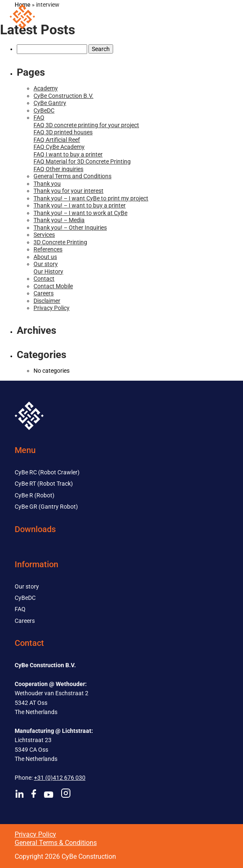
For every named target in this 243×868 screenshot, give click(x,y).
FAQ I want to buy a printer (68, 154)
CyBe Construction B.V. (63, 96)
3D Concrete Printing (60, 242)
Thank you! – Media (59, 220)
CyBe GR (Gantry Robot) (46, 507)
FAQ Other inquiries (58, 169)
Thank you (47, 184)
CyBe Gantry (50, 103)
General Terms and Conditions (72, 176)
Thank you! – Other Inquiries (70, 228)
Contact (44, 279)
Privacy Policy (52, 308)
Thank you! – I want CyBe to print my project (91, 198)
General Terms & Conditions (56, 843)
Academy (46, 88)
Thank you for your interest (69, 191)
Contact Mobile (53, 286)
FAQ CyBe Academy (59, 147)
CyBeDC (44, 110)
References (48, 249)
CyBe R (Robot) (35, 495)
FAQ (39, 118)
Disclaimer (47, 301)
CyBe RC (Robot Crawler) (47, 472)
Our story (46, 264)
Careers (44, 293)
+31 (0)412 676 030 (60, 778)
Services (44, 235)
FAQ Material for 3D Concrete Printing (82, 161)
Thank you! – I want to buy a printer (80, 205)
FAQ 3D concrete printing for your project (86, 125)
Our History (48, 271)
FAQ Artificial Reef (57, 140)
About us (45, 257)
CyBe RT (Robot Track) (44, 484)
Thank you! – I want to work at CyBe (80, 213)
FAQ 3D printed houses (63, 132)
